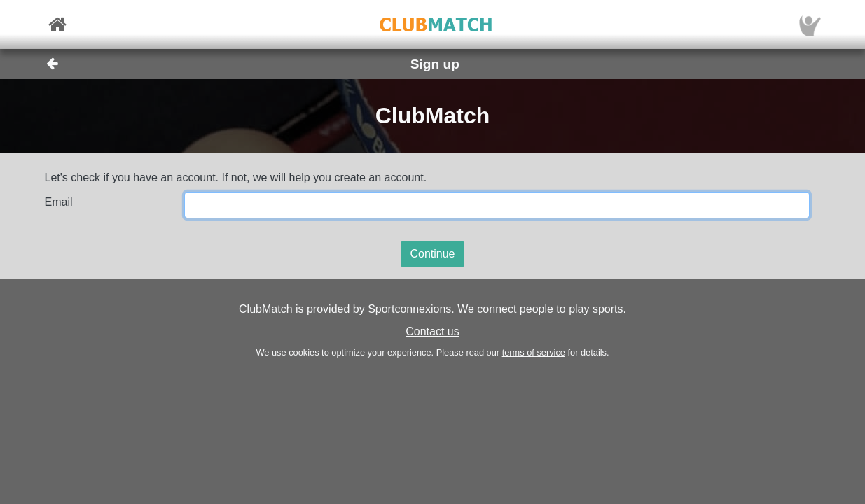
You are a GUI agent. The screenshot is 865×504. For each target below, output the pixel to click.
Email (59, 202)
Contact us (432, 331)
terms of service (534, 352)
